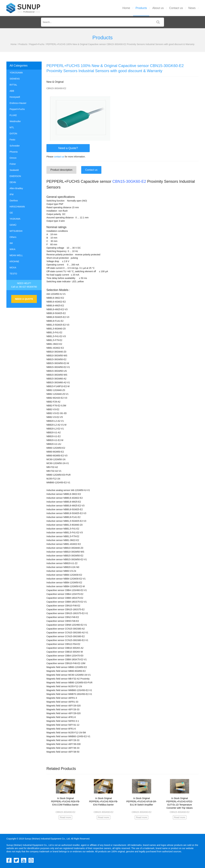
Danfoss (14, 201)
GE (11, 213)
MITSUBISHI (16, 231)
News (192, 8)
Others (13, 237)
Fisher (13, 164)
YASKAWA (15, 219)
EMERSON (15, 176)
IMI (11, 243)
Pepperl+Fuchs (37, 44)
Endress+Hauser (18, 103)
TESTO (13, 274)
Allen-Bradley (16, 188)
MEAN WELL (16, 255)
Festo (12, 140)
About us (158, 8)
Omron (13, 158)
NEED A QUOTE (24, 299)
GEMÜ (13, 225)
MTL (12, 127)
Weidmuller (15, 121)
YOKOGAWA (16, 73)
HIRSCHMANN (17, 207)
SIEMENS (15, 79)
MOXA (13, 268)
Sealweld (14, 170)
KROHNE (14, 261)
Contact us (176, 8)
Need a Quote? (68, 148)
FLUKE (13, 115)
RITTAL (13, 85)
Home (126, 8)
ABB (12, 91)
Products (141, 8)
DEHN (13, 182)
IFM (12, 194)
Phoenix (14, 152)
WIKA (12, 249)
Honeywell (15, 97)
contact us (59, 157)
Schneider (15, 146)
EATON (13, 134)
